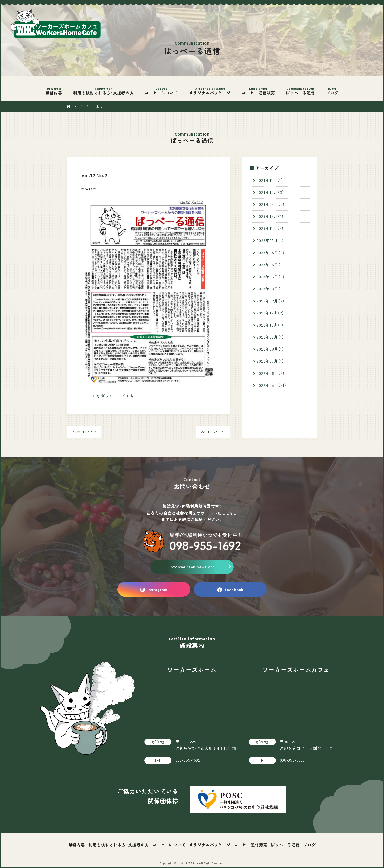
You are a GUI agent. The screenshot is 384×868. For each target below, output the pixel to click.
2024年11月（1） (270, 180)
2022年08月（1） (270, 349)
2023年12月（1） (270, 216)
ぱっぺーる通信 (300, 88)
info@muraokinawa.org (192, 567)
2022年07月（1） (270, 361)
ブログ (332, 88)
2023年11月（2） (270, 228)
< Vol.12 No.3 (84, 432)
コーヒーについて (162, 88)
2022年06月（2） (271, 373)
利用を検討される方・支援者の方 (104, 88)
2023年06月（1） (270, 264)
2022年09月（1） (270, 337)
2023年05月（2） (271, 277)
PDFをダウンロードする (111, 396)
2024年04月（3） (271, 204)
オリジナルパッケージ (210, 88)
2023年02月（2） (271, 301)
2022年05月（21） (272, 385)
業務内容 (54, 88)
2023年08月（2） (271, 252)
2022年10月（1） (270, 325)
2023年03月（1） (270, 289)
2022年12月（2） (270, 313)
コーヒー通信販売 (258, 88)
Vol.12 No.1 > (213, 432)
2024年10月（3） (270, 192)
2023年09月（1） (270, 240)
